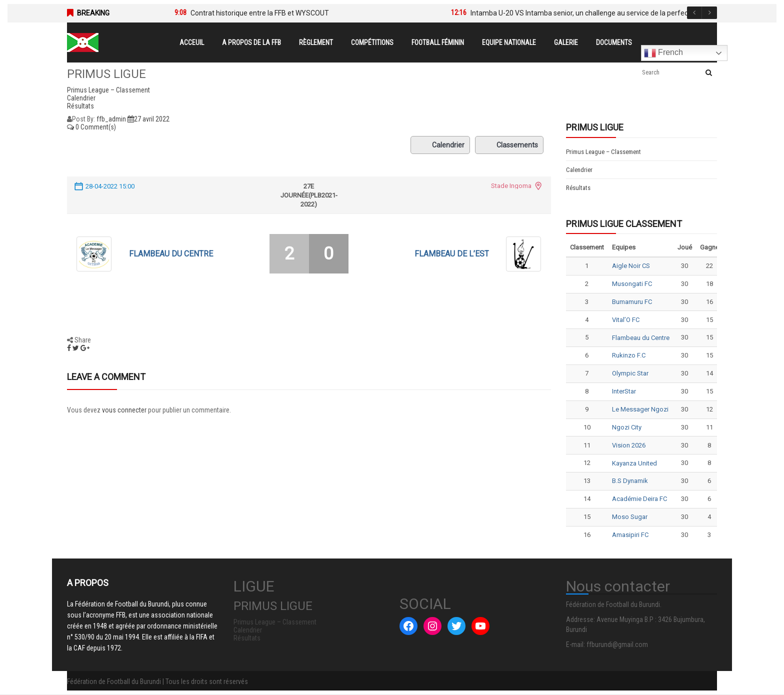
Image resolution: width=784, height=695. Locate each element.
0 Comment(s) (91, 127)
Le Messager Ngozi (640, 409)
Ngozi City (627, 427)
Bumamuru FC (632, 302)
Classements (509, 145)
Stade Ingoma (511, 186)
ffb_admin (111, 119)
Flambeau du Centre (171, 254)
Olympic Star (630, 373)
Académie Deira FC (639, 499)
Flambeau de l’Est (452, 254)
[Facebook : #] (408, 626)
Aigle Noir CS (631, 266)
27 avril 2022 (148, 119)
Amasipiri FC (630, 535)
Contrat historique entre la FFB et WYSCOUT (260, 13)
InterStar (624, 391)
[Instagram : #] (432, 626)
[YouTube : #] (480, 626)
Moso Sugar (630, 517)
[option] (298, 13)
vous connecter (124, 410)
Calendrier (440, 145)
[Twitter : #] (456, 626)
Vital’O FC (626, 320)
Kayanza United (634, 463)
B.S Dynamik (630, 481)
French (663, 53)
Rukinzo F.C (629, 355)
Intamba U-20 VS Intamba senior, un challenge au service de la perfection (585, 13)
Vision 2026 (629, 445)
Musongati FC (632, 284)
